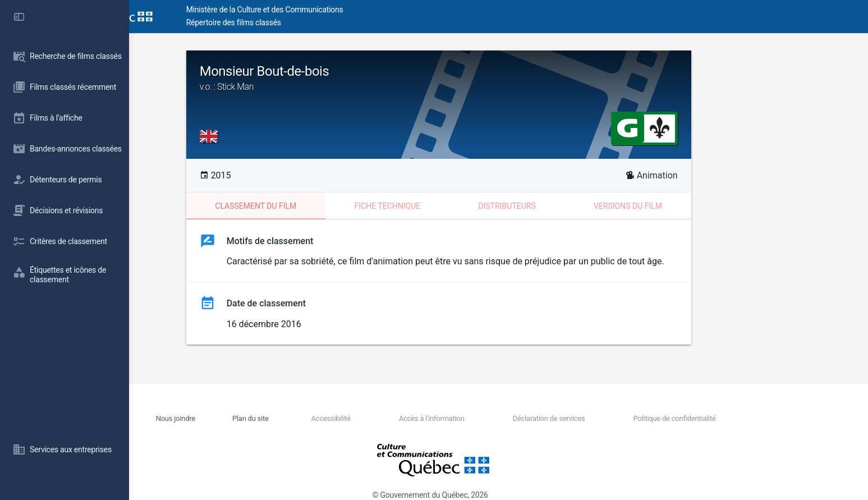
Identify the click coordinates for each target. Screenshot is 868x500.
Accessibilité (392, 418)
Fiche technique (447, 206)
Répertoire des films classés (300, 22)
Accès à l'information (491, 418)
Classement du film (316, 206)
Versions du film (688, 206)
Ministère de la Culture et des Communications (331, 10)
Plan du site (313, 418)
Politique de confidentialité (729, 418)
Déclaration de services (606, 418)
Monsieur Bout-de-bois (499, 78)
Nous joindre (241, 418)
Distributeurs (567, 206)
